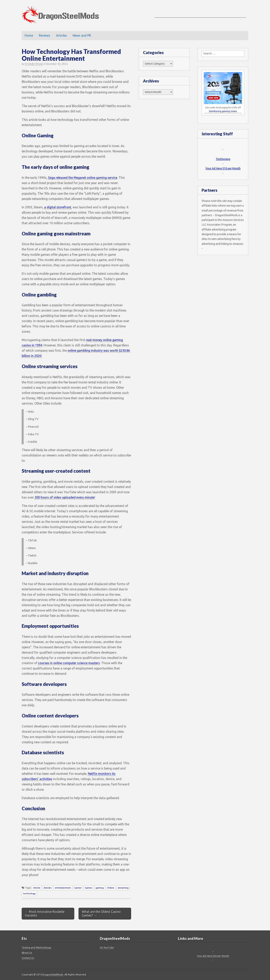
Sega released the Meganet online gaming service (83, 178)
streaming (123, 888)
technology (29, 893)
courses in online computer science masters (69, 663)
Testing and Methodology (36, 947)
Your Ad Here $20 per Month (213, 956)
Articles (61, 35)
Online (111, 888)
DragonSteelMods (53, 975)
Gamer (78, 888)
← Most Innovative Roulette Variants (45, 914)
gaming (100, 888)
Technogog (223, 159)
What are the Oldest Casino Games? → (101, 914)
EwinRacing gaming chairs (223, 111)
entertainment (63, 888)
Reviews (45, 35)
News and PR (82, 35)
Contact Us (28, 958)
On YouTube (107, 947)
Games (89, 888)
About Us (27, 953)
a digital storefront (58, 207)
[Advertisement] (200, 12)
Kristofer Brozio (34, 64)
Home (29, 35)
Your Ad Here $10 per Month (223, 168)
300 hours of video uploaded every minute (64, 497)
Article (37, 888)
